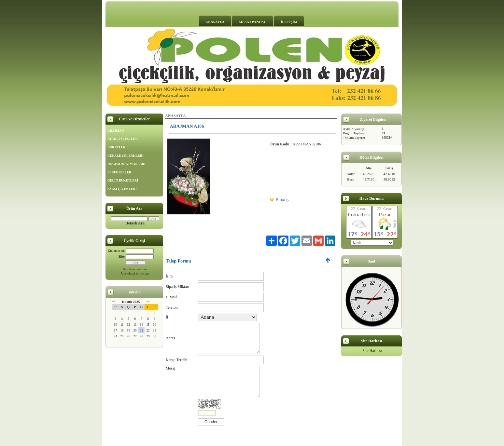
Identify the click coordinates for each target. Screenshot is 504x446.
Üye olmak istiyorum (135, 273)
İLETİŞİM (289, 22)
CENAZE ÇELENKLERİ (126, 156)
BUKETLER (117, 147)
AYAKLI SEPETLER (123, 139)
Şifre (122, 257)
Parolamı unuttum (135, 269)
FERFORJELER (119, 172)
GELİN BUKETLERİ (123, 180)
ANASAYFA (215, 22)
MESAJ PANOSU (252, 22)
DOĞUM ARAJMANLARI (126, 164)
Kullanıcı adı (116, 251)
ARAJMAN (116, 131)
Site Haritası (372, 351)
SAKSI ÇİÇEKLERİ (122, 189)
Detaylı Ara (135, 223)
